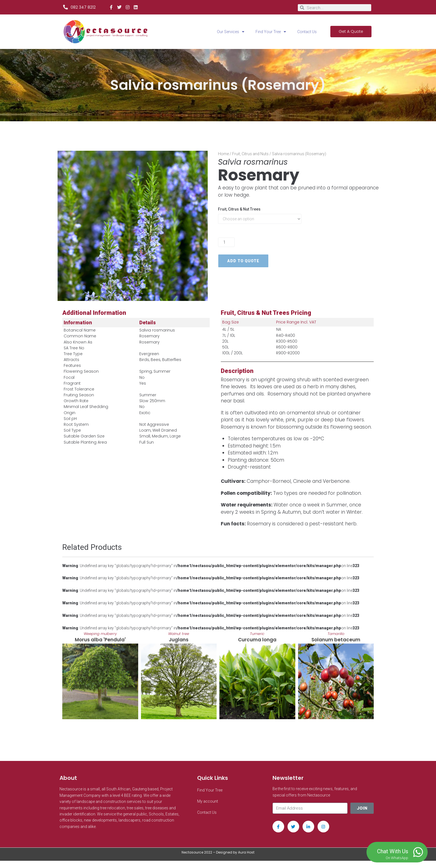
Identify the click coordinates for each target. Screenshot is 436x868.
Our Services (231, 32)
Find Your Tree (271, 32)
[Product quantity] (226, 242)
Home (223, 154)
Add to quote (243, 261)
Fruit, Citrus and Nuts (250, 154)
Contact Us (307, 32)
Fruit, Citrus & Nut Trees (239, 209)
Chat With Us (393, 851)
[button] (63, 684)
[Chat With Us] (418, 852)
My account (208, 808)
